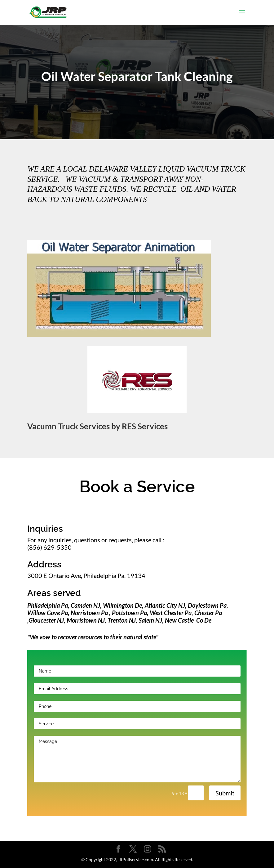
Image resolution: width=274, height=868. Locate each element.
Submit (225, 793)
